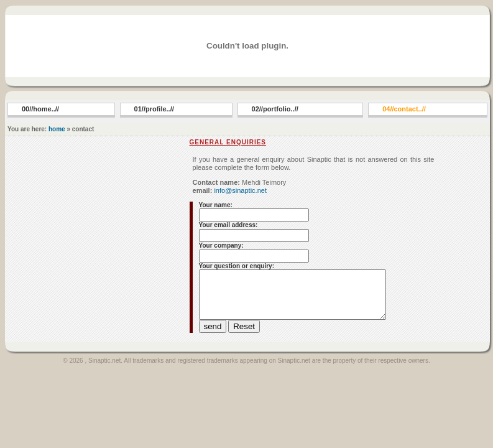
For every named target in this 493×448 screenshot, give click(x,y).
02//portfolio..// (275, 109)
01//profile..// (154, 109)
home (57, 129)
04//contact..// (404, 109)
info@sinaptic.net (240, 190)
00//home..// (40, 109)
